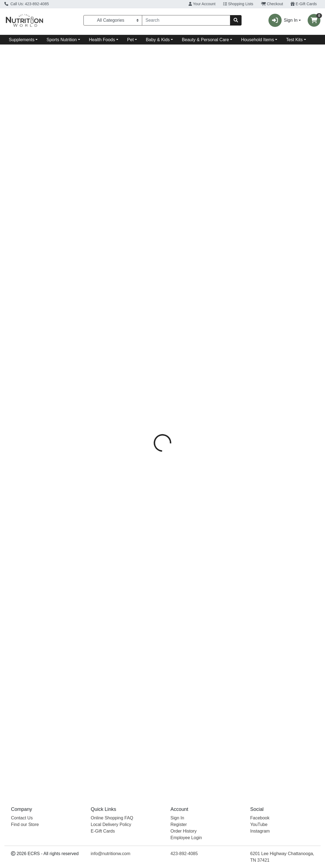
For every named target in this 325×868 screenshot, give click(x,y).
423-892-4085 (184, 854)
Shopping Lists (238, 4)
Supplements (22, 40)
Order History (183, 831)
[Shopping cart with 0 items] (314, 20)
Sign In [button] (283, 20)
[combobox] (186, 20)
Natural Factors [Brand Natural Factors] (181, 319)
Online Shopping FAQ (112, 818)
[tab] (150, 121)
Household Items (257, 40)
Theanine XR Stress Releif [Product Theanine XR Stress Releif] (43, 310)
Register (179, 824)
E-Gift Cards (304, 4)
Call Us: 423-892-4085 (27, 4)
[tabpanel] (230, 166)
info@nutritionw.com (111, 854)
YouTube (259, 824)
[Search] (186, 20)
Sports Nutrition (61, 40)
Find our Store (25, 824)
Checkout (272, 4)
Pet (130, 40)
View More (310, 223)
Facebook (260, 818)
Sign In (177, 818)
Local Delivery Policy (111, 824)
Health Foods (102, 40)
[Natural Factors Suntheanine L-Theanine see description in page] (202, 265)
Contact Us (22, 818)
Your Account (202, 4)
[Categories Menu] (113, 20)
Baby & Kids (158, 40)
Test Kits (294, 40)
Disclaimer (176, 121)
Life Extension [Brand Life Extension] (20, 319)
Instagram (260, 831)
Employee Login (186, 838)
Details (150, 121)
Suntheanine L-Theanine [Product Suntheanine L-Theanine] (202, 310)
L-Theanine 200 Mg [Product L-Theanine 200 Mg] (123, 310)
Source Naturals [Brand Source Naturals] (205, 142)
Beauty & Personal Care (205, 40)
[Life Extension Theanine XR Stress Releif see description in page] (43, 265)
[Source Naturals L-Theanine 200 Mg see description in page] (123, 265)
